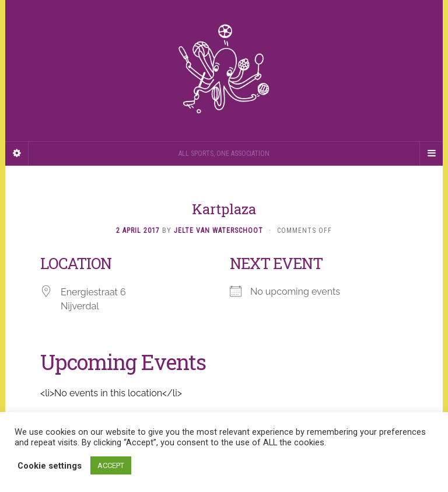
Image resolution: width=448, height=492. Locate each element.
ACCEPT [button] (111, 465)
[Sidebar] (17, 153)
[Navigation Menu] (431, 153)
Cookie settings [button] (50, 466)
